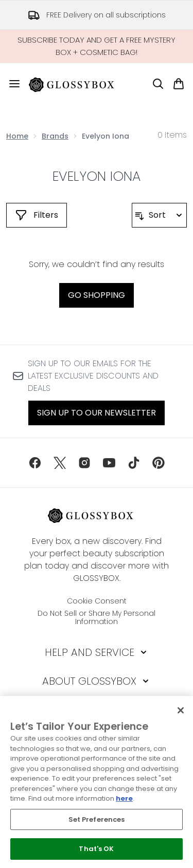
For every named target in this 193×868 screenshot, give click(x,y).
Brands (55, 136)
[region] (97, 782)
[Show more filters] (37, 215)
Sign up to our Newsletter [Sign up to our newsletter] (97, 413)
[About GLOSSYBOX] (97, 681)
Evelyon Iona (97, 176)
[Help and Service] (97, 652)
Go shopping (97, 295)
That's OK (96, 849)
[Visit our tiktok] (134, 463)
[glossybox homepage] (78, 84)
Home (17, 136)
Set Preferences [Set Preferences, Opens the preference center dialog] (97, 819)
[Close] (181, 710)
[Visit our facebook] (35, 463)
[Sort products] (159, 215)
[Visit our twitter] (60, 463)
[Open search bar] (158, 84)
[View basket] (179, 84)
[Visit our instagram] (84, 463)
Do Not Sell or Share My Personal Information (97, 617)
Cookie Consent (97, 601)
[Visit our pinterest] (159, 463)
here (124, 798)
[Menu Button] (10, 84)
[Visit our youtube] (109, 463)
